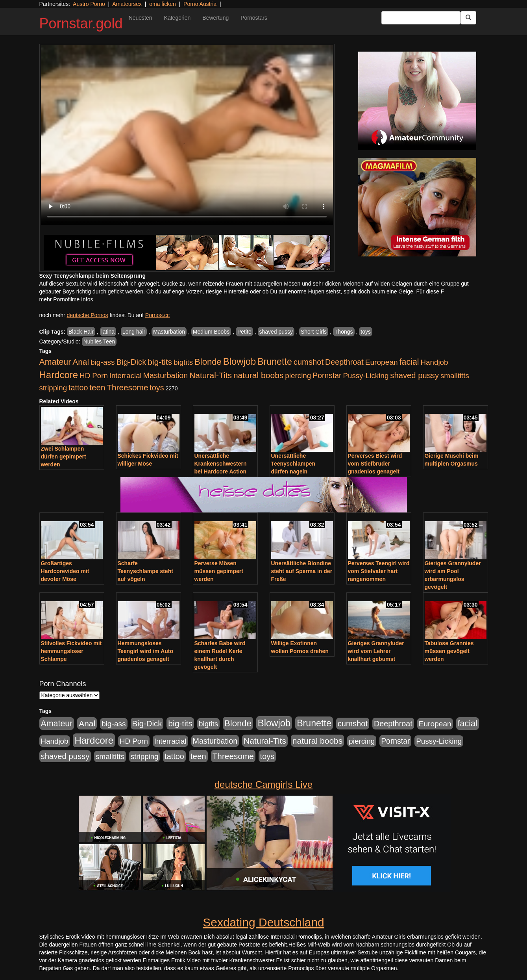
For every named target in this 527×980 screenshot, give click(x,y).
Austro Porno (89, 4)
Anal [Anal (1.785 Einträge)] (81, 362)
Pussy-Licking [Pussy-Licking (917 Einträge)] (366, 376)
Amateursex (127, 4)
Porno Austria (200, 4)
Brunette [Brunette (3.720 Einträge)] (275, 362)
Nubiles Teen (99, 342)
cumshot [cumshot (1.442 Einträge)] (309, 362)
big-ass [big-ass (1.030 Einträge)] (103, 362)
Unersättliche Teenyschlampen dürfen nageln (293, 464)
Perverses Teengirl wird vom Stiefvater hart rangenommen (379, 571)
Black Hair (81, 332)
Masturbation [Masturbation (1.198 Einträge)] (166, 375)
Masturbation (169, 332)
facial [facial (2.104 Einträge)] (409, 362)
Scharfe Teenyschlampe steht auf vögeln (145, 571)
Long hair (134, 332)
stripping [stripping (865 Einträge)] (53, 388)
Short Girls (314, 332)
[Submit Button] (468, 18)
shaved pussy (276, 332)
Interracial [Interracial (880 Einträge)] (126, 376)
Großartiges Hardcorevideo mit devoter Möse (65, 571)
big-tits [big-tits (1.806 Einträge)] (160, 362)
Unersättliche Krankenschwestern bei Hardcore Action (221, 464)
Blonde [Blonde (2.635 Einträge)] (208, 362)
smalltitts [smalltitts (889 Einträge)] (455, 376)
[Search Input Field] (421, 18)
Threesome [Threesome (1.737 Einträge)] (127, 387)
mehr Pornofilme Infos (66, 299)
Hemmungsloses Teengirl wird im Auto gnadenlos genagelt (146, 651)
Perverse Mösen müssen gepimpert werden (219, 571)
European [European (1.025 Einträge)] (382, 362)
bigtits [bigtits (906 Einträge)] (183, 362)
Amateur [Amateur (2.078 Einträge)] (55, 362)
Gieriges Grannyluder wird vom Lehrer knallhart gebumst (376, 651)
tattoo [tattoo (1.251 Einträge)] (78, 388)
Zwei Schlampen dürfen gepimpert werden (64, 457)
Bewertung (215, 18)
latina (108, 332)
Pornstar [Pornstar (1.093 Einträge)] (327, 375)
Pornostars (254, 18)
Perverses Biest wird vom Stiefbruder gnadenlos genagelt (375, 464)
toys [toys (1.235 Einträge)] (157, 388)
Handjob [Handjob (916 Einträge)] (434, 362)
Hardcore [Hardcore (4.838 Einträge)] (59, 375)
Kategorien (178, 18)
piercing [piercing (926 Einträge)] (298, 376)
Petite (244, 332)
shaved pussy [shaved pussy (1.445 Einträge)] (414, 375)
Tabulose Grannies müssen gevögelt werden (449, 651)
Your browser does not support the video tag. (187, 135)
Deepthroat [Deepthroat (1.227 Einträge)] (344, 362)
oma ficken (163, 4)
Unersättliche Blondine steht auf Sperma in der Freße (302, 571)
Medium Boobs (211, 332)
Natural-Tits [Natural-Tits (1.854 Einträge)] (211, 375)
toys (366, 332)
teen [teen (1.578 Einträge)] (97, 387)
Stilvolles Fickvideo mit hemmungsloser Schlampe (71, 651)
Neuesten (141, 18)
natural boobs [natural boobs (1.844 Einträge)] (258, 375)
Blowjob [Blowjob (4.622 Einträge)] (240, 361)
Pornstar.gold (81, 23)
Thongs (344, 332)
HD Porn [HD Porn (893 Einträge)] (94, 376)
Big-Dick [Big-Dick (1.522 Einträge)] (131, 362)
